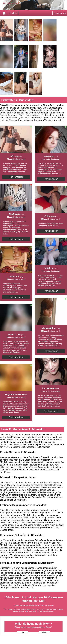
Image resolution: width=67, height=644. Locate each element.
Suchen (13, 13)
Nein (44, 632)
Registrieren (60, 13)
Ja (23, 632)
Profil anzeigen (16, 177)
